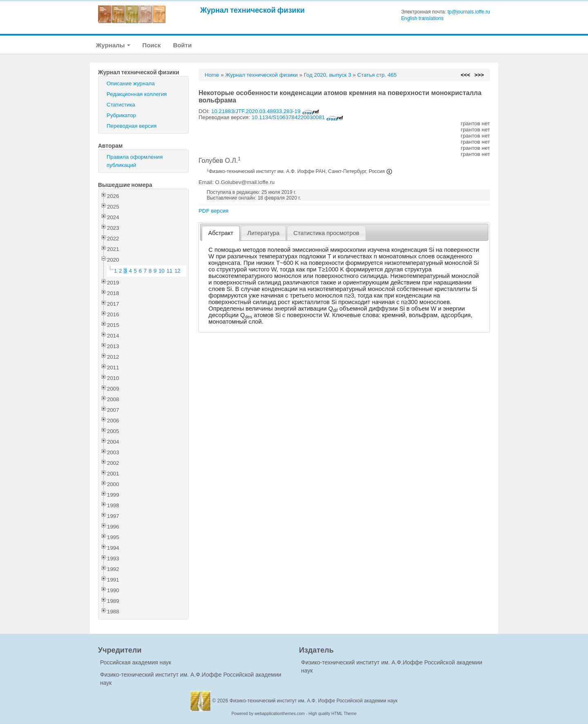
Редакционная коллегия (137, 94)
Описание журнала (131, 83)
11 (170, 271)
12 (177, 271)
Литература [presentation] (264, 233)
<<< (465, 75)
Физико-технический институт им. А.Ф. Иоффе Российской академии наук (314, 701)
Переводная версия (131, 126)
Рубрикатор (121, 115)
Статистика (121, 105)
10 (161, 271)
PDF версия (213, 211)
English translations (422, 18)
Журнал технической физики (252, 10)
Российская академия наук (136, 662)
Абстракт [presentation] (221, 233)
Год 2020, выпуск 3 (327, 75)
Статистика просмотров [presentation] (326, 233)
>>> (479, 75)
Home (212, 75)
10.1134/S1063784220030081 (297, 117)
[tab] (221, 233)
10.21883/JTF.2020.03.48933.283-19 (265, 111)
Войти (183, 45)
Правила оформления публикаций (135, 161)
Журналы (113, 45)
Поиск (152, 45)
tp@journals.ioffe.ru (469, 12)
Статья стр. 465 (377, 75)
